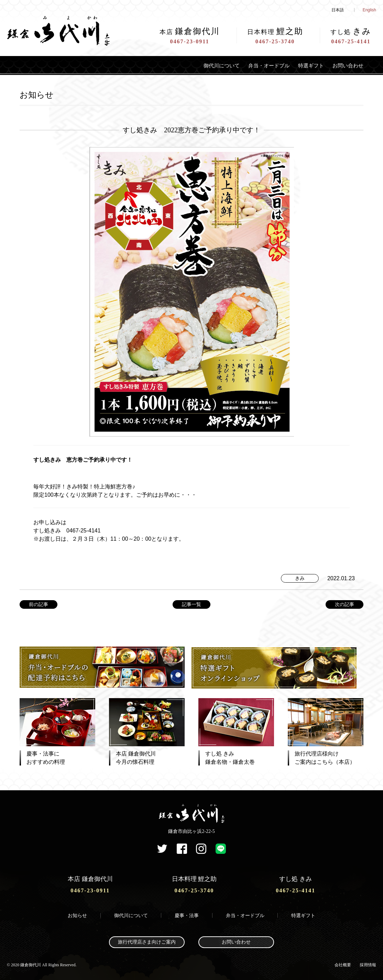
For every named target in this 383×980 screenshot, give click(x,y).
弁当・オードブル (253, 65)
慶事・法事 (187, 914)
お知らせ (77, 914)
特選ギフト (302, 65)
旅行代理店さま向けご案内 (147, 941)
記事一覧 (191, 604)
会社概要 (343, 963)
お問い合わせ (345, 65)
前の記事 (39, 604)
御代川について (198, 65)
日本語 (338, 10)
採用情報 (368, 963)
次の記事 (344, 604)
